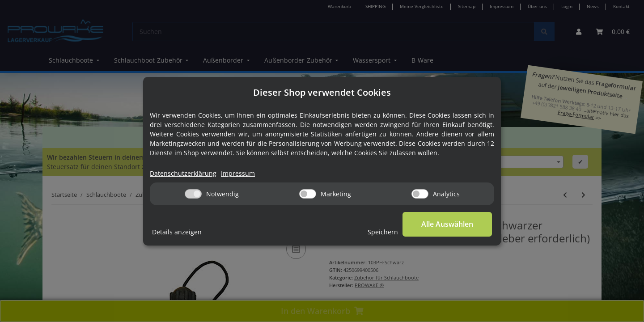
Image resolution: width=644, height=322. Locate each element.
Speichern (383, 232)
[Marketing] (308, 194)
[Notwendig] (193, 194)
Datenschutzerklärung (183, 173)
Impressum (238, 173)
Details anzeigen (177, 232)
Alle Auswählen (447, 224)
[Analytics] (420, 194)
